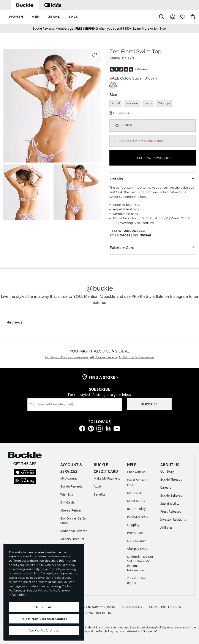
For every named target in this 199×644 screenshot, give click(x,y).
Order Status (136, 501)
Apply (98, 486)
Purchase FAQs (137, 517)
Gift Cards (67, 502)
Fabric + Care (153, 247)
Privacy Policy (48, 590)
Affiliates (167, 527)
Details (153, 179)
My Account (69, 478)
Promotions (135, 533)
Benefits (99, 494)
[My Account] (173, 17)
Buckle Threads (171, 479)
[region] (44, 592)
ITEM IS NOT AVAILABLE (153, 158)
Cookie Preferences (165, 607)
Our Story (167, 471)
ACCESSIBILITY (132, 607)
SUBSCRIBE (149, 404)
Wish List (67, 494)
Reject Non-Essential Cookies (44, 619)
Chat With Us (136, 472)
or (143, 28)
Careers (166, 487)
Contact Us (135, 493)
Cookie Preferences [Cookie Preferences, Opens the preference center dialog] (44, 630)
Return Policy (136, 509)
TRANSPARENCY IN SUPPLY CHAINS (90, 607)
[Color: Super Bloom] (113, 86)
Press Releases (171, 511)
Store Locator (136, 541)
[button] (16, 17)
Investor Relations (173, 519)
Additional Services (74, 531)
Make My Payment (107, 478)
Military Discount (72, 539)
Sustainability (170, 503)
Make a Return (71, 510)
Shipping (133, 525)
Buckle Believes (171, 495)
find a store (103, 377)
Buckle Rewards (72, 486)
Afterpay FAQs (137, 549)
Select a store (154, 141)
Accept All (44, 607)
